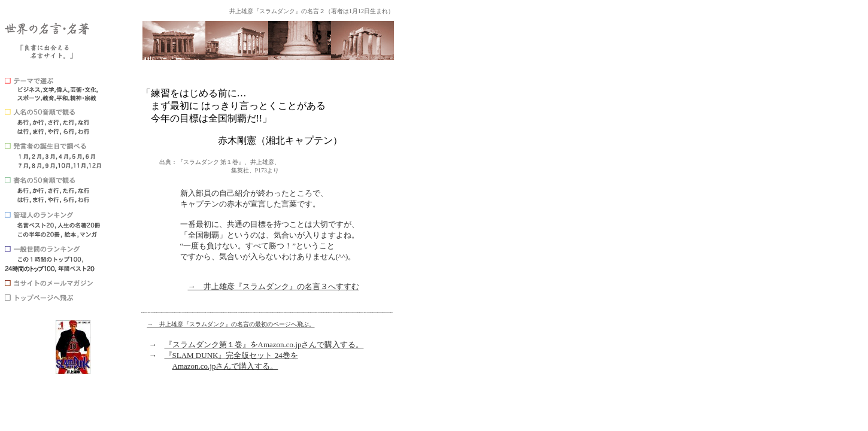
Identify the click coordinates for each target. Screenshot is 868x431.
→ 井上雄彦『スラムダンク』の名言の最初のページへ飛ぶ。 (231, 324)
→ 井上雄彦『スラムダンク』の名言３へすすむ (274, 286)
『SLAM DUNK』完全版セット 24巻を (231, 355)
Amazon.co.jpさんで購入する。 (225, 366)
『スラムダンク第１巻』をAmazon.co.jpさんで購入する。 (264, 345)
